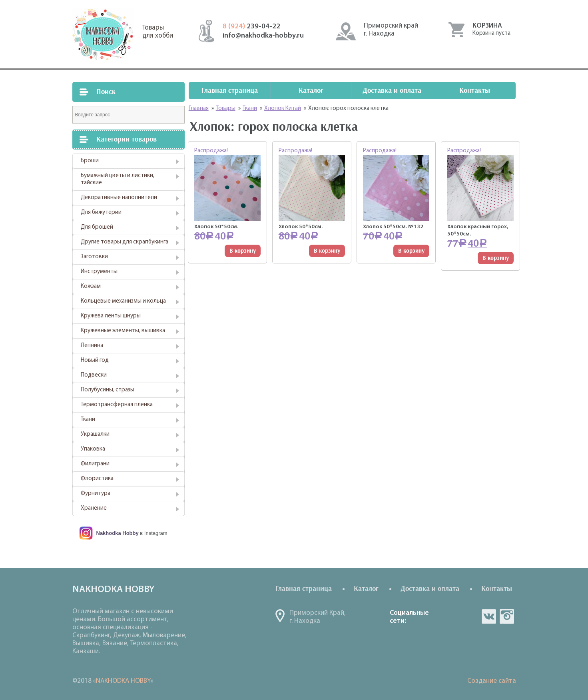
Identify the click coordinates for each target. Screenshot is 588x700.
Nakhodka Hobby (118, 533)
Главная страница (230, 91)
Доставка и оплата (392, 91)
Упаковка (93, 449)
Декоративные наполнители (119, 198)
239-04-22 (251, 27)
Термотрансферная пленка (117, 405)
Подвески (94, 375)
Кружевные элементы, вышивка (123, 331)
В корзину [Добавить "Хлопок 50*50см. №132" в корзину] (411, 251)
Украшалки (95, 434)
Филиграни (95, 464)
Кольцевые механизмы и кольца (123, 301)
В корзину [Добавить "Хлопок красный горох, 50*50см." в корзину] (496, 258)
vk (489, 616)
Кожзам (91, 286)
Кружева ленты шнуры (111, 316)
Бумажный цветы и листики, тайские (118, 179)
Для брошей (97, 227)
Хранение (94, 508)
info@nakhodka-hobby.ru (263, 36)
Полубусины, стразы (108, 390)
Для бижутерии (101, 212)
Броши (90, 161)
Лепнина (92, 346)
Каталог (311, 91)
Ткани (88, 420)
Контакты (475, 91)
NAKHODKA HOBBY (123, 681)
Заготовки (94, 257)
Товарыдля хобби (158, 32)
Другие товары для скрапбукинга (125, 242)
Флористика (97, 479)
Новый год (95, 360)
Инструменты (99, 272)
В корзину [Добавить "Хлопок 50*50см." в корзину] (243, 251)
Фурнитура (96, 494)
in (507, 616)
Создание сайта (492, 681)
